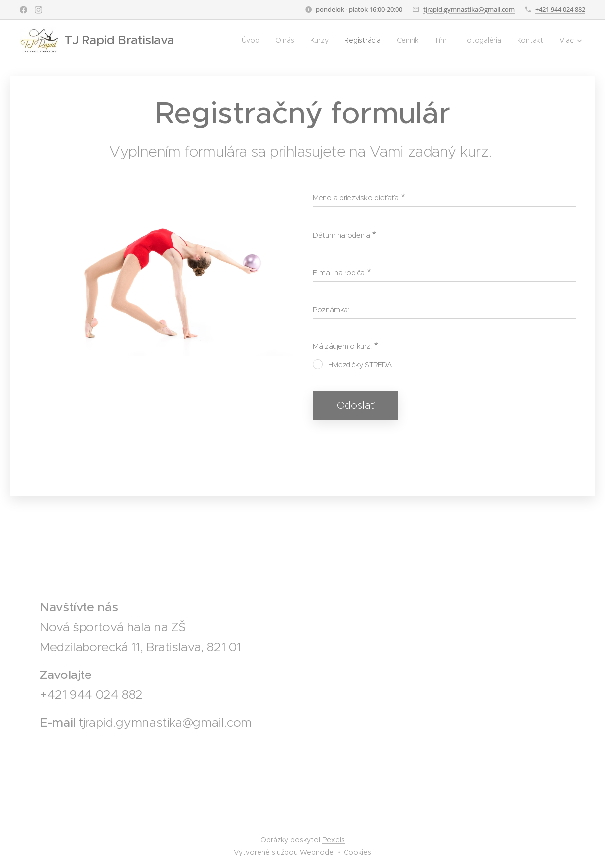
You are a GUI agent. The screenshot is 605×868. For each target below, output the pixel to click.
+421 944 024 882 (560, 9)
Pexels (333, 840)
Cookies (357, 852)
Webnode (317, 852)
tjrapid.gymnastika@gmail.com (469, 9)
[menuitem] (250, 40)
